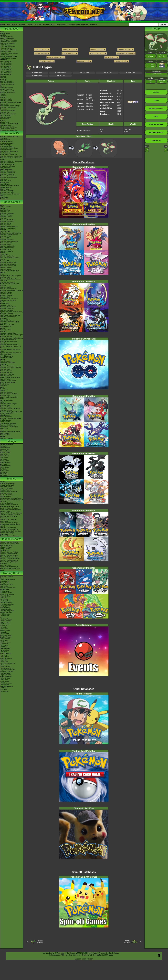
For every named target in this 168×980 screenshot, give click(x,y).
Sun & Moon (4, 254)
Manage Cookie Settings (109, 953)
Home (15, 24)
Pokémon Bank (5, 277)
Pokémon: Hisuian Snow (8, 176)
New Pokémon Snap (7, 248)
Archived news (5, 33)
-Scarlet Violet (5, 622)
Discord (38, 24)
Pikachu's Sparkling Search (9, 560)
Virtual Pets (4, 428)
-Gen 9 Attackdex (6, 75)
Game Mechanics (6, 89)
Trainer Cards (5, 581)
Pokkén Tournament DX (8, 266)
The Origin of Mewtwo (7, 483)
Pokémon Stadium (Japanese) (10, 409)
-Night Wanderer (6, 675)
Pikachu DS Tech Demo (8, 381)
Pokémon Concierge (7, 191)
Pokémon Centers (6, 101)
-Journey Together (6, 603)
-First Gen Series (6, 635)
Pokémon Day (5, 112)
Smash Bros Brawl (6, 358)
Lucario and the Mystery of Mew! (11, 498)
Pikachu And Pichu (6, 545)
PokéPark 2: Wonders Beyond (10, 315)
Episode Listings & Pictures (9, 137)
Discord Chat (4, 122)
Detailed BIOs (5, 449)
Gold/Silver (4, 389)
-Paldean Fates (5, 614)
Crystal (2, 391)
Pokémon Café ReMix (7, 220)
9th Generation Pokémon (8, 127)
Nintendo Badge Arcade (8, 300)
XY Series (3, 472)
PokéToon (3, 179)
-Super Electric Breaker (8, 670)
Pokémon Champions (7, 213)
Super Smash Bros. (7, 414)
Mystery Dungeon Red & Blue (10, 377)
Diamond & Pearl (6, 330)
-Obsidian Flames (6, 619)
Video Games (12, 202)
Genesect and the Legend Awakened (9, 517)
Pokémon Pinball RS (7, 374)
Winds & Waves (5, 207)
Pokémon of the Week (7, 93)
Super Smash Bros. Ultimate (10, 271)
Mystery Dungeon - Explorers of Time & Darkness (11, 354)
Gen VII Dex (84, 73)
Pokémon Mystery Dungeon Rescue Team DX (9, 242)
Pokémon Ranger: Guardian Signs (11, 335)
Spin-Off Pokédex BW (7, 84)
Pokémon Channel (6, 371)
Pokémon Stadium (6, 410)
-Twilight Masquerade (7, 611)
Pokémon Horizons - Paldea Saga (11, 161)
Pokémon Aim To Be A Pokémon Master (11, 159)
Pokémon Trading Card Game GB (11, 412)
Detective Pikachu (6, 267)
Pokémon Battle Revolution (9, 345)
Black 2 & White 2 (6, 305)
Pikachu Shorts (12, 539)
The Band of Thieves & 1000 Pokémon (10, 285)
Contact (30, 24)
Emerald (3, 364)
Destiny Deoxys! (5, 497)
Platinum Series (5, 466)
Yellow (2, 402)
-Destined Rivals (6, 601)
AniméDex (4, 138)
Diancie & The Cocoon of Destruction (8, 520)
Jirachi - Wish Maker (7, 495)
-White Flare (4, 599)
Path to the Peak (6, 181)
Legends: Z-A (5, 212)
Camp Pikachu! (5, 549)
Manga (12, 441)
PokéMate (4, 386)
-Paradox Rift (5, 616)
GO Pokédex (61, 24)
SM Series (4, 476)
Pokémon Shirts (5, 117)
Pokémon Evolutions (7, 174)
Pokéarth (94, 24)
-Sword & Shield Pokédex (9, 50)
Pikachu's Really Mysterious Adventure (9, 563)
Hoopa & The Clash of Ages (9, 523)
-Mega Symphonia (6, 658)
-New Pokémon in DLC (8, 129)
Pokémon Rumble (6, 336)
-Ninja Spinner (5, 650)
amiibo (2, 430)
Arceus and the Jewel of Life (9, 506)
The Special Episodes (7, 164)
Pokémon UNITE (6, 223)
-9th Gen (3, 94)
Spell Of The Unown (7, 488)
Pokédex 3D (4, 318)
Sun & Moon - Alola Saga (8, 155)
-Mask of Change (6, 676)
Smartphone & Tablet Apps (9, 427)
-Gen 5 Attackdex (6, 68)
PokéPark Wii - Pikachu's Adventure (8, 342)
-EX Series (4, 632)
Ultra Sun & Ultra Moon (8, 256)
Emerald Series (5, 462)
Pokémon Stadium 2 (7, 392)
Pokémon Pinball (6, 407)
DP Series (3, 464)
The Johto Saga (5, 145)
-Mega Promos (5, 639)
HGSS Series (5, 467)
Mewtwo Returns (6, 490)
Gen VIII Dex (60, 73)
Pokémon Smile (5, 245)
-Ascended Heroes (6, 593)
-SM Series (4, 626)
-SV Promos (4, 640)
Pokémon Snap (5, 405)
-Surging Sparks (5, 606)
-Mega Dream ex (6, 653)
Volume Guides (5, 453)
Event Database (5, 125)
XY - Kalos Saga (6, 153)
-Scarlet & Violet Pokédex (9, 56)
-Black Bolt (4, 598)
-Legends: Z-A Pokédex (8, 58)
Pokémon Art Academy (8, 282)
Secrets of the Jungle (7, 533)
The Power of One (6, 487)
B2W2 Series (5, 471)
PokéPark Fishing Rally (8, 382)
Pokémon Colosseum (7, 366)
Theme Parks (5, 119)
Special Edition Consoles (8, 423)
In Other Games (5, 420)
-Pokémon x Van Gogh (8, 111)
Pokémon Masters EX (7, 222)
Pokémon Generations (8, 171)
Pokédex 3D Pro (6, 320)
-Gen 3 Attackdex (6, 65)
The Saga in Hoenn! (7, 146)
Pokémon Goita (5, 435)
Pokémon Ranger (6, 376)
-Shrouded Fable (6, 609)
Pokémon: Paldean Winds (9, 178)
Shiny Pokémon (5, 168)
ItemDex (3, 76)
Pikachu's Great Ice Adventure (10, 559)
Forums (22, 24)
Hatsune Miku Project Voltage (10, 106)
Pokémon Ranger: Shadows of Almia (10, 350)
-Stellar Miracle (5, 673)
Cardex (3, 86)
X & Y (2, 274)
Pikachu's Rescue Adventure (10, 544)
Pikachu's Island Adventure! (9, 555)
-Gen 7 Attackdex (6, 71)
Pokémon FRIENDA (7, 438)
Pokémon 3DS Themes (8, 425)
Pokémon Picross (6, 292)
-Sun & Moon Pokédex (8, 47)
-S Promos (4, 690)
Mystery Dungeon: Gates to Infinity (11, 312)
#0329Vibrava (40, 942)
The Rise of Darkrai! (7, 503)
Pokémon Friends (6, 217)
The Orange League (7, 143)
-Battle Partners (5, 667)
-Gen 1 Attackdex (6, 61)
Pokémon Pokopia (6, 215)
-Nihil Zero (4, 652)
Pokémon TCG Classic (8, 588)
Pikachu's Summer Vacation (9, 542)
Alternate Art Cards (6, 585)
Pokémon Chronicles (7, 163)
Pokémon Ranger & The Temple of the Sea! (11, 501)
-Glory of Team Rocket (7, 663)
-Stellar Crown (5, 607)
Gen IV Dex (37, 76)
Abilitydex (3, 79)
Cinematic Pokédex (7, 88)
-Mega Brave (4, 657)
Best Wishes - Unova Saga (9, 151)
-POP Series (4, 647)
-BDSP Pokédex (5, 52)
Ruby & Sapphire (6, 361)
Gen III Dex (60, 76)
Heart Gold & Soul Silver (8, 333)
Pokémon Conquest (7, 313)
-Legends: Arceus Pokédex (9, 53)
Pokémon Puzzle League (8, 404)
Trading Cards (12, 573)
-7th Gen (3, 97)
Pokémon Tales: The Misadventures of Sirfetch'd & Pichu (10, 194)
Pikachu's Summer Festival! (9, 552)
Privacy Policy (92, 953)
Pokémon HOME (6, 236)
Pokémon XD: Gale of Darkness (11, 368)
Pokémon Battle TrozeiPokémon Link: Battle (11, 280)
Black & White (5, 304)
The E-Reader (5, 384)
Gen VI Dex (107, 73)
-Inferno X (3, 655)
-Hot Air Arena (5, 665)
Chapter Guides (5, 451)
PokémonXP (4, 104)
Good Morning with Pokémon (10, 186)
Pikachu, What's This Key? (9, 567)
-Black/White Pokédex (7, 43)
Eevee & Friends (6, 565)
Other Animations (6, 187)
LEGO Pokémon (6, 116)
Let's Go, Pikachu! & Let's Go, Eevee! (10, 258)
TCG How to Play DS (7, 325)
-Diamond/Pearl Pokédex (8, 42)
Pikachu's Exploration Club (9, 557)
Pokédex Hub (49, 24)
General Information (7, 444)
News (2, 32)
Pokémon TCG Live (7, 251)
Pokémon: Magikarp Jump (9, 263)
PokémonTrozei (5, 379)
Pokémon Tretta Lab (7, 309)
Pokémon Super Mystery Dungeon (11, 290)
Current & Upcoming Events (9, 124)
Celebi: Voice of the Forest (9, 492)
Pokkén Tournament (7, 295)
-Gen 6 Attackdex (6, 70)
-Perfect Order (5, 591)
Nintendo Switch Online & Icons (10, 432)
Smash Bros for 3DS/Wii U (9, 299)
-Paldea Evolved (6, 621)
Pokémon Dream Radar (8, 307)
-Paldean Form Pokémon (8, 130)
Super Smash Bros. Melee (9, 397)
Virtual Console (5, 422)
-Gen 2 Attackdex (6, 63)
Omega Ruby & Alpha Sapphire (10, 276)
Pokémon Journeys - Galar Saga (11, 156)
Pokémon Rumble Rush (8, 264)
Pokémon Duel (5, 297)
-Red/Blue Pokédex (7, 37)
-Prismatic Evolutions (7, 604)
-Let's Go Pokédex (6, 48)
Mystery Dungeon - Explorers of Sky (11, 347)
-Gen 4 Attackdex (6, 66)
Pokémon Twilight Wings (8, 173)
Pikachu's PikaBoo (6, 547)
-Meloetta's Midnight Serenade (10, 515)
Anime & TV (12, 133)
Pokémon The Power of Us (9, 529)
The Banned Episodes (7, 166)
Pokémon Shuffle (6, 287)
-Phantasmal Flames (7, 594)
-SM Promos (4, 644)
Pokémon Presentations (8, 114)
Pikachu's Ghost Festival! (8, 554)
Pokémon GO (5, 218)
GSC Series (4, 458)
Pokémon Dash (5, 369)
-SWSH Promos (5, 642)
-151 (2, 617)
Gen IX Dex (37, 73)
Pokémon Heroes (6, 493)
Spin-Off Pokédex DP (7, 83)
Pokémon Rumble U (7, 310)
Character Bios (5, 140)
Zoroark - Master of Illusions (9, 508)
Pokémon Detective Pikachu (9, 536)
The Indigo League (6, 141)
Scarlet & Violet (5, 210)
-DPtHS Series (5, 630)
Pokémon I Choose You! (8, 528)
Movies (12, 479)
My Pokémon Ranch (7, 356)
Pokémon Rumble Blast (8, 317)
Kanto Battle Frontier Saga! (9, 148)
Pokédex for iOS (6, 327)
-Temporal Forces (6, 612)
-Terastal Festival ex (7, 668)
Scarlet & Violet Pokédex (78, 24)
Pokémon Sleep (5, 225)
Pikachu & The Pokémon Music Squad (10, 569)
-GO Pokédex (5, 55)
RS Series (4, 459)
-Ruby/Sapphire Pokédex (8, 40)
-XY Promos (4, 645)
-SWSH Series (5, 624)
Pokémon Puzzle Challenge (9, 394)
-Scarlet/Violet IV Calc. (8, 91)
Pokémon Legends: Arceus (9, 235)
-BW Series (4, 629)
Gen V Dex (131, 73)
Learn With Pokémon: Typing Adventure (10, 322)
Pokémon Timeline (6, 99)
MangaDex (4, 446)
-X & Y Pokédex (5, 45)
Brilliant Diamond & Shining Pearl (11, 233)
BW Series (4, 469)
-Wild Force (4, 680)
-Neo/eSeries (5, 634)
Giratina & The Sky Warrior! (9, 505)
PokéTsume (4, 199)
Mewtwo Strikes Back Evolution (10, 531)
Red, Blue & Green (6, 400)
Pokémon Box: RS (6, 373)
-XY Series (4, 627)
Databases (12, 29)
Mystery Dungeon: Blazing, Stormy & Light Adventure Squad (12, 339)
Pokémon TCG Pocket (7, 228)
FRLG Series (4, 461)
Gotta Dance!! (5, 550)
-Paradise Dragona (6, 671)
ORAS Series (5, 474)
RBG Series (4, 454)
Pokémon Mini (5, 395)
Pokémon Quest (5, 269)
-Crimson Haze (5, 678)
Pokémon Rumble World (8, 289)
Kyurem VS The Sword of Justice (11, 513)
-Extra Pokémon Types (8, 580)
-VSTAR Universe (6, 683)
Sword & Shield (5, 231)
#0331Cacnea (127, 942)
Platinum (3, 331)
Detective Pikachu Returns (9, 226)
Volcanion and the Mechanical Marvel (10, 525)
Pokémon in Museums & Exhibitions (8, 108)
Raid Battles (4, 586)
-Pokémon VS (5, 685)
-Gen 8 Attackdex (6, 73)
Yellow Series (5, 456)
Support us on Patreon (84, 959)
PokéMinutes (4, 182)
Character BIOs (5, 448)
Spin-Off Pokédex (6, 81)
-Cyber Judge (5, 681)
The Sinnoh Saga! (6, 150)
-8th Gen (3, 96)
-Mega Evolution (5, 596)
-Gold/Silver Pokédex (7, 38)
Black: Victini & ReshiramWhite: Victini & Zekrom (10, 511)
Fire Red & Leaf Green (8, 363)
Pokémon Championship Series (10, 102)
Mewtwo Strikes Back (7, 485)
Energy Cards (5, 583)
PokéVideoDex (5, 184)
